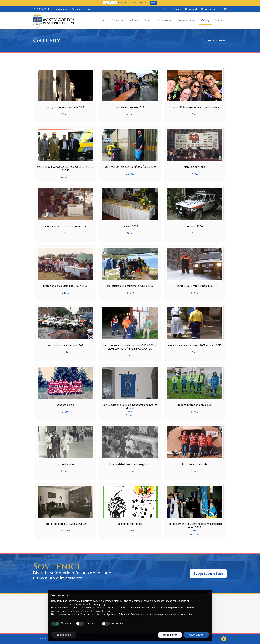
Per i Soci (164, 9)
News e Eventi (187, 20)
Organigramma (210, 9)
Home (103, 20)
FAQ (225, 9)
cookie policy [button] (98, 604)
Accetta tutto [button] (196, 635)
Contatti (220, 20)
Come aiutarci (165, 20)
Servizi (147, 20)
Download (191, 9)
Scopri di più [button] (64, 635)
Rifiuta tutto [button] (170, 635)
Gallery (205, 20)
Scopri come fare (208, 573)
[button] (207, 595)
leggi (153, 3)
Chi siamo (117, 20)
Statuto (177, 9)
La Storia (133, 20)
